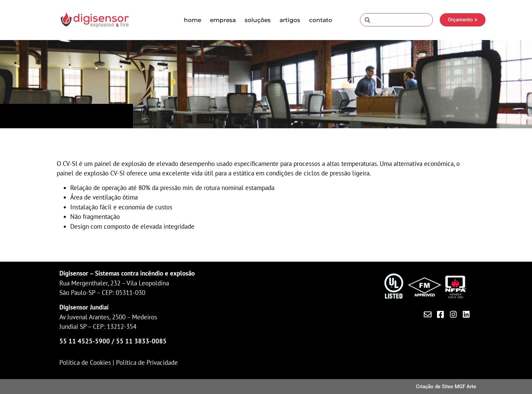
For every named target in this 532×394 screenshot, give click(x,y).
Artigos (290, 20)
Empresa (223, 20)
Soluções (258, 20)
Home (193, 20)
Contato (321, 20)
